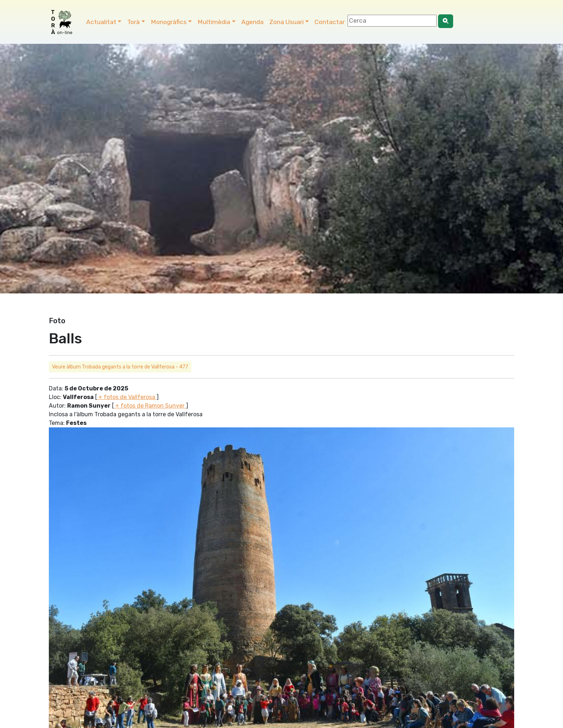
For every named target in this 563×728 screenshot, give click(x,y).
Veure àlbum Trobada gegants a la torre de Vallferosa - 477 (120, 367)
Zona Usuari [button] (287, 22)
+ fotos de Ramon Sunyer (150, 406)
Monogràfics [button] (169, 22)
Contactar (330, 22)
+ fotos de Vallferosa (127, 397)
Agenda (252, 22)
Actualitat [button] (101, 22)
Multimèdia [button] (214, 22)
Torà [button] (133, 22)
